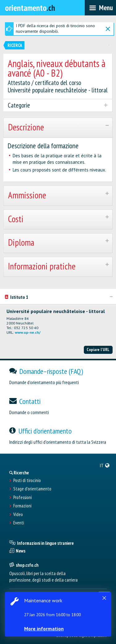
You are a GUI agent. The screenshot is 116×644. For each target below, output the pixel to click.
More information (44, 629)
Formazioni (22, 506)
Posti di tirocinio (27, 481)
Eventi (19, 523)
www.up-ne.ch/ (28, 332)
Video (18, 515)
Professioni (23, 498)
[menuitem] (105, 465)
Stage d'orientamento (32, 489)
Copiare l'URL (98, 350)
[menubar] (100, 8)
